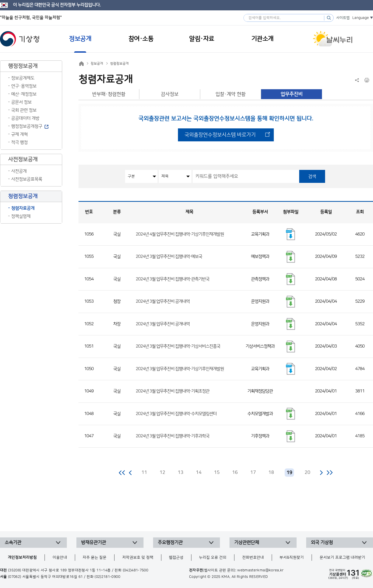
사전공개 (19, 171)
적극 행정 (19, 142)
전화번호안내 (253, 558)
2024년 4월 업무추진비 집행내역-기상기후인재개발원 (180, 234)
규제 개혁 (19, 134)
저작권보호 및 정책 (138, 558)
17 (253, 473)
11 (144, 473)
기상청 (20, 39)
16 (235, 473)
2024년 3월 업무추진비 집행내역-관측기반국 (173, 279)
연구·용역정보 (24, 86)
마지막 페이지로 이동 (330, 473)
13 (181, 473)
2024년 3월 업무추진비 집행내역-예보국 (169, 257)
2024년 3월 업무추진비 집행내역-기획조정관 (173, 391)
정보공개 (97, 64)
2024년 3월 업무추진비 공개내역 (163, 301)
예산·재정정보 (24, 94)
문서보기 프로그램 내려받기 (342, 558)
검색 (312, 176)
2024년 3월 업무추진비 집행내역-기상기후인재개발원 (180, 369)
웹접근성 (176, 558)
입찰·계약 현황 (231, 94)
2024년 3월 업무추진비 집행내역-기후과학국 (173, 436)
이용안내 (60, 558)
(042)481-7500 (136, 570)
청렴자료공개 (23, 208)
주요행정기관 (170, 543)
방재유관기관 (94, 543)
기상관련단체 (247, 543)
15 (217, 473)
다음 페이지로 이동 (321, 473)
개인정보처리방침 (22, 558)
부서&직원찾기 (292, 558)
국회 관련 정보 (24, 110)
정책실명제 (21, 216)
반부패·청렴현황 (109, 94)
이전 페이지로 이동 (131, 473)
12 (162, 473)
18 (271, 473)
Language (361, 18)
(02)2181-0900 (107, 577)
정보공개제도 (23, 78)
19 (289, 473)
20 (307, 473)
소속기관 (13, 543)
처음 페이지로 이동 (122, 473)
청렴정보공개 (119, 64)
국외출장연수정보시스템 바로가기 (220, 135)
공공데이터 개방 (25, 118)
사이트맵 (343, 18)
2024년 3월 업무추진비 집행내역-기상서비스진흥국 (178, 346)
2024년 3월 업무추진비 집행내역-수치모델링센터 (176, 414)
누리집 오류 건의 (213, 558)
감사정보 (170, 94)
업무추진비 (292, 94)
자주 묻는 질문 (95, 558)
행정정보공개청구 (27, 126)
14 (199, 473)
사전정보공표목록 (27, 179)
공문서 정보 (21, 102)
